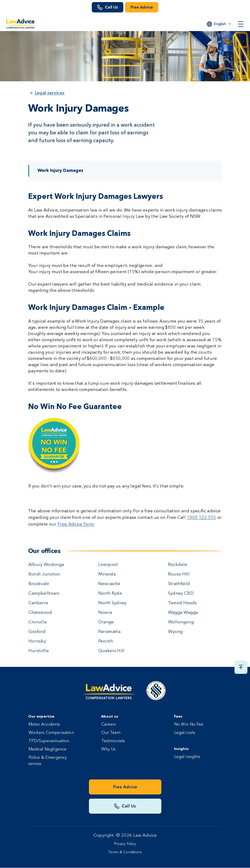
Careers (109, 725)
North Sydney (112, 603)
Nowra (105, 613)
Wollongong (181, 622)
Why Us (109, 749)
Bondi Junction (44, 574)
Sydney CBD (181, 593)
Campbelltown (44, 593)
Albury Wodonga (46, 565)
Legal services (50, 93)
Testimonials (113, 741)
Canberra (38, 603)
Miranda (107, 574)
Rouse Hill (179, 574)
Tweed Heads (183, 603)
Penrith (106, 641)
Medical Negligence (48, 749)
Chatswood (40, 613)
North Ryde (110, 593)
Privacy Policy (125, 844)
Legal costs (185, 733)
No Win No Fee (189, 725)
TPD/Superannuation (49, 741)
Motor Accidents (44, 725)
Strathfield (179, 584)
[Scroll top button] (241, 667)
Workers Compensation (51, 733)
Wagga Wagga (183, 613)
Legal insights (187, 757)
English (220, 24)
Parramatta (109, 632)
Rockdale (178, 565)
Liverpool (108, 565)
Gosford (37, 632)
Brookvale (39, 584)
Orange (106, 622)
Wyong (175, 632)
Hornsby (37, 641)
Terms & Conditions (125, 852)
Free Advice (142, 7)
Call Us (111, 7)
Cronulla (38, 622)
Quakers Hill (111, 651)
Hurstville (39, 651)
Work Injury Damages (60, 171)
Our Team (111, 733)
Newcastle (109, 584)
